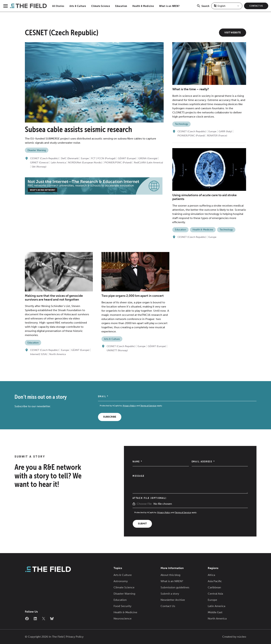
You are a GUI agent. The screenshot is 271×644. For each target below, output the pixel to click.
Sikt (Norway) (39, 167)
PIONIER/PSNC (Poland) (118, 163)
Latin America (58, 163)
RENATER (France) (217, 136)
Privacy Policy (129, 406)
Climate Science (101, 6)
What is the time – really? (191, 89)
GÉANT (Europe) (127, 158)
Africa (211, 575)
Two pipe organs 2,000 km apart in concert (133, 296)
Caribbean (214, 587)
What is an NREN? (169, 6)
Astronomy (121, 581)
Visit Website (233, 33)
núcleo (242, 637)
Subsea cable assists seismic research (78, 129)
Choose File (144, 504)
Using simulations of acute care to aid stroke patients (204, 197)
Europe (85, 158)
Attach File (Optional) (150, 498)
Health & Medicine (143, 6)
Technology (181, 124)
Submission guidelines (175, 587)
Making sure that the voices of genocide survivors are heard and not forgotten (54, 298)
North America (57, 354)
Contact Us (256, 6)
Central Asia (215, 594)
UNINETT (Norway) (117, 350)
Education (121, 6)
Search (203, 8)
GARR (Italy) (225, 131)
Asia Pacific (215, 581)
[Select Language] (227, 6)
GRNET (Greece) (39, 163)
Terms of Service (148, 406)
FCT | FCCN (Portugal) (103, 158)
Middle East (215, 612)
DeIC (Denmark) (70, 158)
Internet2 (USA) (39, 354)
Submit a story (170, 594)
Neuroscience (123, 619)
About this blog (170, 575)
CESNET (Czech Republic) (44, 158)
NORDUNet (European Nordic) (85, 163)
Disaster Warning (37, 150)
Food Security (122, 606)
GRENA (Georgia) (148, 158)
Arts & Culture (78, 6)
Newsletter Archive (173, 600)
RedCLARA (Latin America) (148, 163)
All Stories (58, 6)
